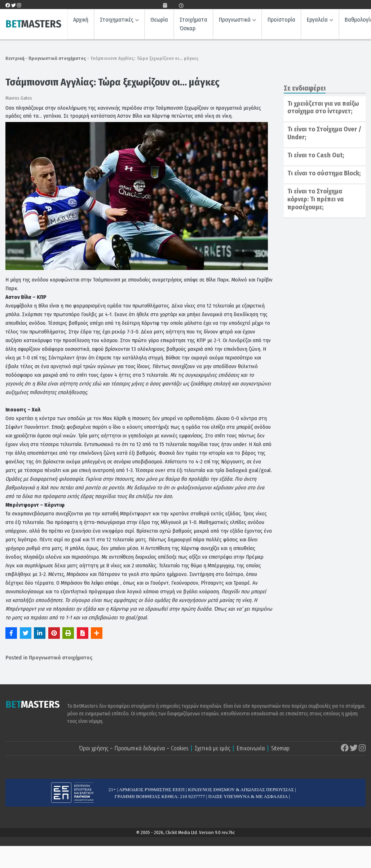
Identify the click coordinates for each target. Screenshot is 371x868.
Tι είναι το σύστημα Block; (324, 173)
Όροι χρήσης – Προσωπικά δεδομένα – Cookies (134, 748)
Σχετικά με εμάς (213, 748)
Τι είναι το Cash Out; (316, 155)
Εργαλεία (317, 20)
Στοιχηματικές (117, 20)
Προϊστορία (281, 20)
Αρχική (81, 20)
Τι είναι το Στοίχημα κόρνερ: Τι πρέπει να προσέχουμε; (315, 199)
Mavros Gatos (19, 98)
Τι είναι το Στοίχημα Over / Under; (324, 133)
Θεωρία (159, 20)
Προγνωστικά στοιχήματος (57, 58)
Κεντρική (15, 58)
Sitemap (280, 748)
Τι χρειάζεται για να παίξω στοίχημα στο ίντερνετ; (323, 108)
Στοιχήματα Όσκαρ (193, 24)
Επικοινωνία (251, 748)
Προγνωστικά (235, 20)
